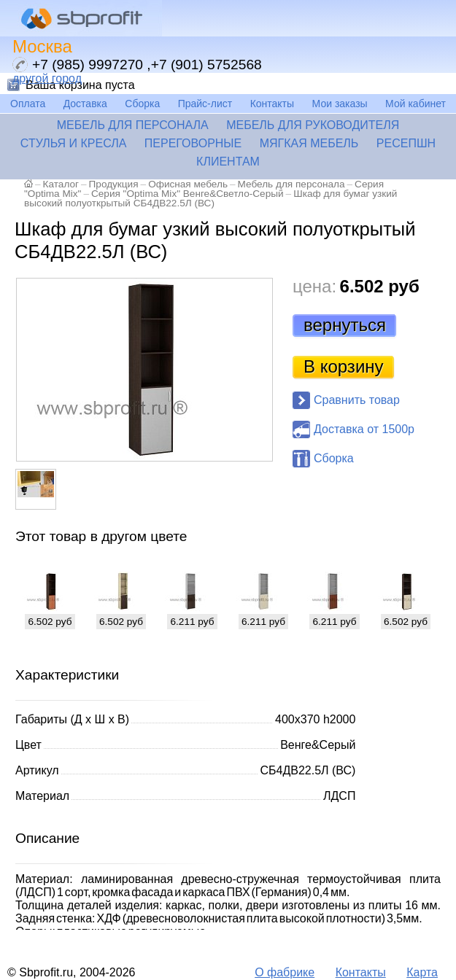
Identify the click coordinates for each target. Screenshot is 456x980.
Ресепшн (406, 143)
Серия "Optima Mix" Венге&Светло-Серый (188, 194)
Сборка (142, 104)
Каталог (61, 184)
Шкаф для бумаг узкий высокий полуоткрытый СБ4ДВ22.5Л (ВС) (210, 198)
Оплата (28, 104)
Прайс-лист (205, 104)
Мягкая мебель (309, 143)
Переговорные (193, 143)
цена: (314, 286)
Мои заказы (340, 104)
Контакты (272, 104)
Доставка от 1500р (364, 429)
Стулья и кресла (74, 143)
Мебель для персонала (133, 125)
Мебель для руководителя (313, 125)
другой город (47, 78)
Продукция (114, 184)
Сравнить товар (357, 400)
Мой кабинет (416, 104)
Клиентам (228, 162)
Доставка (85, 104)
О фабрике (285, 972)
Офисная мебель (188, 184)
